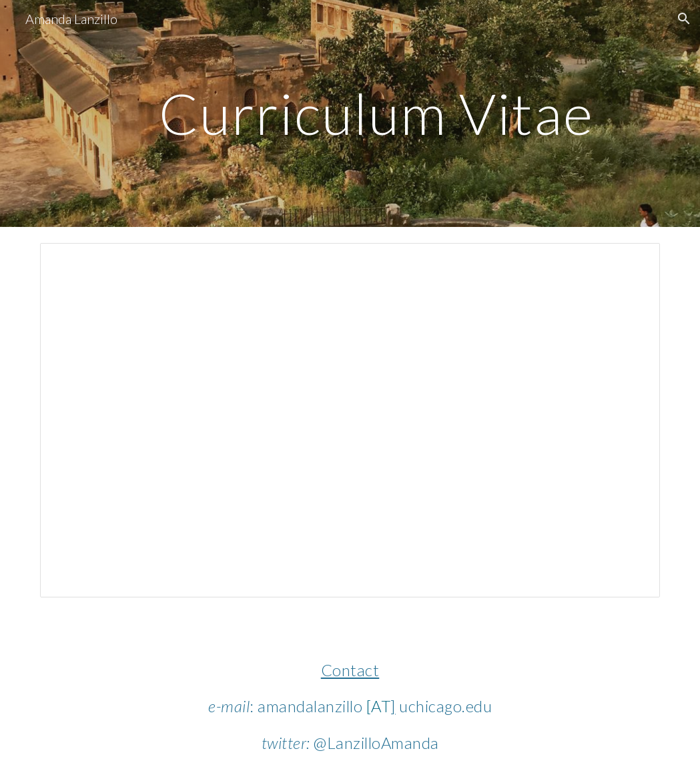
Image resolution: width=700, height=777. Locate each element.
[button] (684, 19)
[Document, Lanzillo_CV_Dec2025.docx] (350, 420)
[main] (377, 113)
